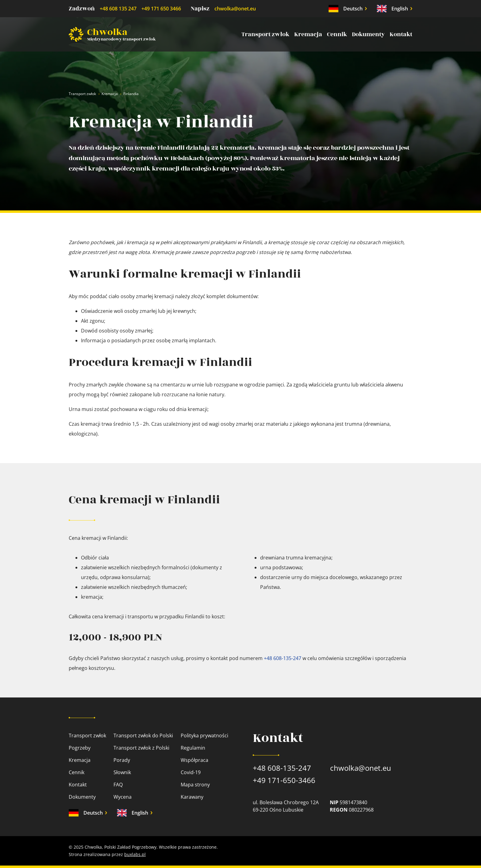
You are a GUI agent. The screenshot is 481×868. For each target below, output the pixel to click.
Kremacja (308, 34)
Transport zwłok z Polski (141, 748)
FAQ (118, 785)
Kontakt (401, 34)
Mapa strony (195, 785)
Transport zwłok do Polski (143, 735)
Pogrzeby (80, 748)
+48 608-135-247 (283, 658)
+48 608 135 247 (118, 9)
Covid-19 (191, 772)
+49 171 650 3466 (161, 9)
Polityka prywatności (204, 735)
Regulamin (193, 748)
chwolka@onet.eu (235, 9)
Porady (122, 760)
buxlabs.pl (135, 854)
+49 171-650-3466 (284, 780)
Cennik (337, 34)
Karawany (192, 797)
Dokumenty (368, 34)
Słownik (122, 772)
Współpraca (194, 760)
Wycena (123, 797)
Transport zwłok (265, 34)
